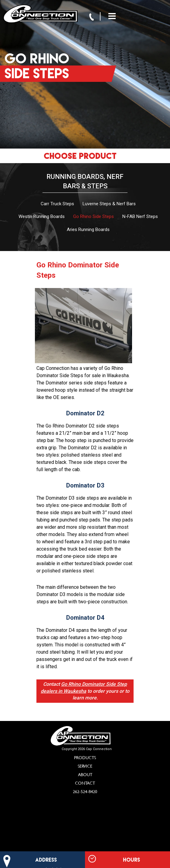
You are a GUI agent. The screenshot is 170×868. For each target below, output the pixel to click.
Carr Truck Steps (57, 204)
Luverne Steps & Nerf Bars (109, 204)
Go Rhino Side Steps (93, 216)
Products (85, 757)
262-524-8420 (85, 791)
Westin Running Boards (42, 216)
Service (85, 766)
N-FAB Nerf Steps (140, 216)
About (85, 774)
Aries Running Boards (88, 230)
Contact (85, 783)
